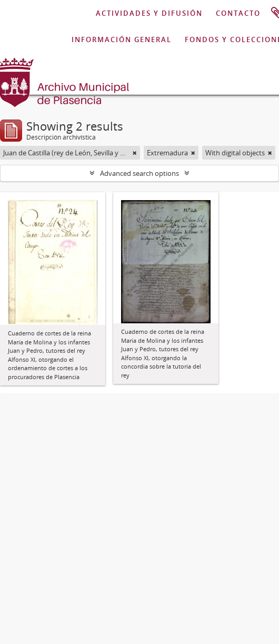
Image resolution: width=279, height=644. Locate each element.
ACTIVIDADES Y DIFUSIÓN (149, 13)
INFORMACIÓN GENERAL (122, 39)
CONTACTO (238, 13)
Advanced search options (139, 173)
